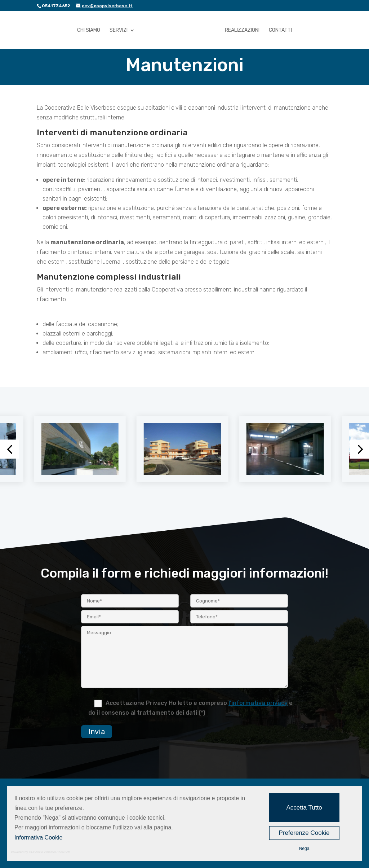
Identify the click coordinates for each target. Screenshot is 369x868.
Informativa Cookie (38, 838)
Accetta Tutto (304, 808)
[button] (10, 449)
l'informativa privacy (258, 703)
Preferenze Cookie (304, 833)
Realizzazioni (242, 30)
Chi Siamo (89, 30)
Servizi (119, 30)
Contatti (280, 30)
